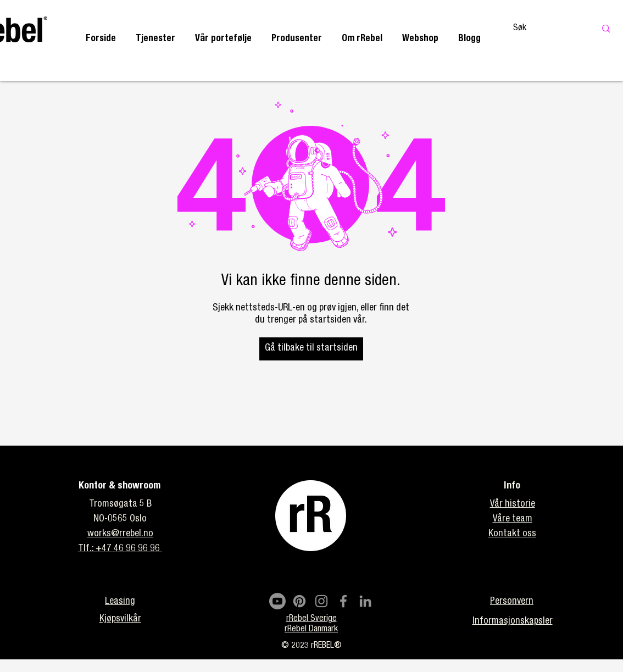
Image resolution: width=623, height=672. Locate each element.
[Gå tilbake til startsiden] (311, 349)
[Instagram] (321, 601)
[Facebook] (343, 601)
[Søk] (543, 29)
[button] (155, 40)
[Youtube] (277, 601)
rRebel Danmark (311, 630)
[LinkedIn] (365, 601)
